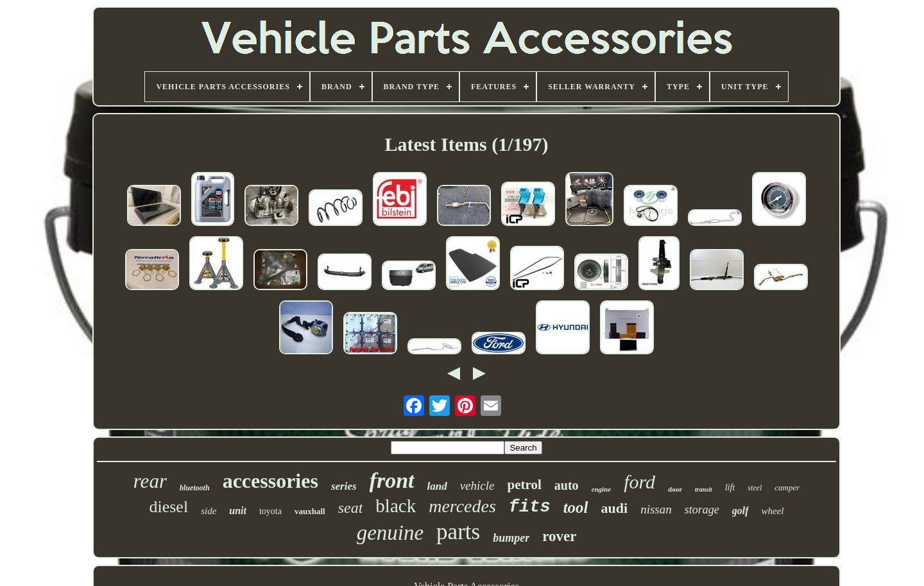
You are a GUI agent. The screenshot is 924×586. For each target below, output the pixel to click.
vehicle (477, 486)
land (437, 486)
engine (602, 489)
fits (530, 507)
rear (150, 481)
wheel (773, 511)
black (396, 506)
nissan (656, 509)
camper (787, 487)
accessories (270, 481)
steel (755, 488)
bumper (511, 538)
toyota (270, 511)
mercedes (462, 506)
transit (704, 489)
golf (740, 511)
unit (238, 511)
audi (615, 508)
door (675, 489)
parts (458, 532)
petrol (524, 485)
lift (730, 487)
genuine (390, 533)
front (392, 480)
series (344, 486)
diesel (168, 507)
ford (639, 482)
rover (559, 536)
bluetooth (195, 488)
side (209, 511)
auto (567, 485)
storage (702, 510)
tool (576, 507)
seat (351, 508)
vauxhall (310, 511)
